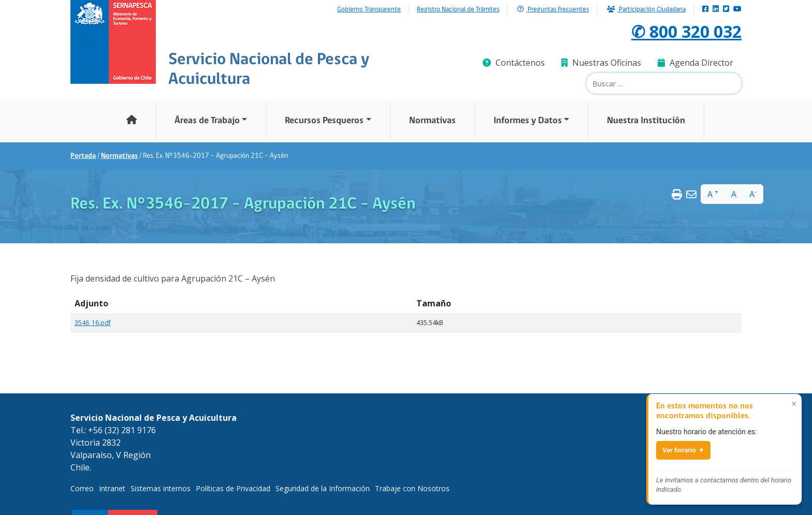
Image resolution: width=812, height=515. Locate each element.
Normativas (432, 121)
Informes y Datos (528, 121)
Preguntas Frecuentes (553, 10)
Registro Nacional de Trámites (458, 10)
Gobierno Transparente (369, 10)
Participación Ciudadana (646, 10)
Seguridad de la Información (323, 488)
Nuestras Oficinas (601, 63)
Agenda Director (695, 63)
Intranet (112, 488)
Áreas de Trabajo (207, 121)
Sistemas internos (161, 488)
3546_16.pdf (93, 323)
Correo (82, 488)
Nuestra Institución (646, 121)
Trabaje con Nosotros (412, 488)
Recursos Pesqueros (324, 121)
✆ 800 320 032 (686, 31)
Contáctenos (514, 63)
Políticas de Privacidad (233, 488)
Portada (83, 156)
